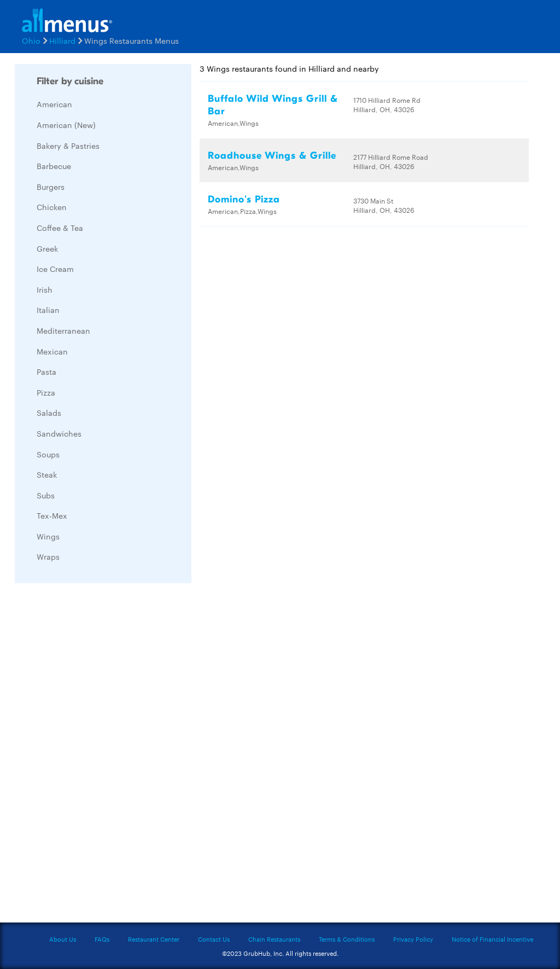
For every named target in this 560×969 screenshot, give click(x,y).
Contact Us (214, 939)
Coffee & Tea (60, 228)
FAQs (102, 939)
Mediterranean (63, 330)
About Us (63, 939)
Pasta (46, 372)
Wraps (48, 556)
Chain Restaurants (274, 939)
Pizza (46, 392)
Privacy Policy (413, 939)
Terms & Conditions (347, 939)
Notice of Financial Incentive (492, 939)
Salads (49, 413)
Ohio (31, 40)
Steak (47, 474)
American (54, 104)
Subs (46, 495)
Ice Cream (55, 269)
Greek (47, 248)
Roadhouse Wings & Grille (272, 156)
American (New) (66, 125)
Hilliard (62, 40)
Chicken (52, 207)
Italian (48, 310)
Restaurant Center (154, 939)
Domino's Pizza (244, 199)
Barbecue (54, 166)
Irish (45, 289)
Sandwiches (59, 433)
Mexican (52, 351)
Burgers (51, 187)
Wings (48, 536)
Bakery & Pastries (68, 146)
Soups (48, 454)
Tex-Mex (52, 515)
